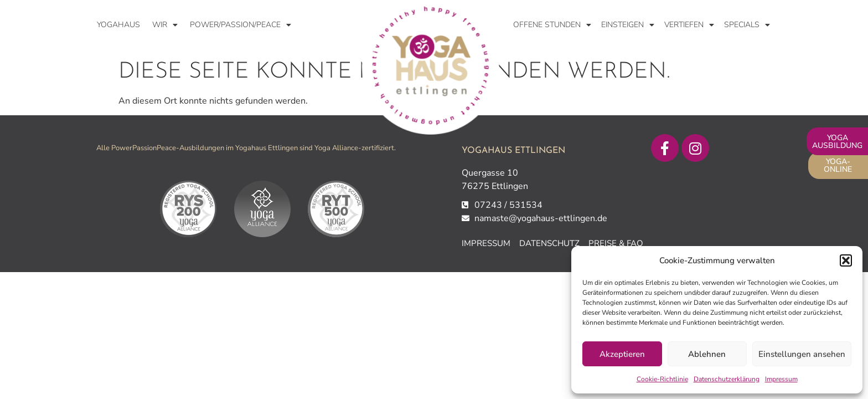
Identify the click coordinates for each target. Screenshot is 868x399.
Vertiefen (689, 25)
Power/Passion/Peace (241, 25)
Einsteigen (628, 25)
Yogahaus (118, 25)
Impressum (781, 379)
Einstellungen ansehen (802, 354)
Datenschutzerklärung (727, 379)
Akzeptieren (622, 354)
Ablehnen (707, 354)
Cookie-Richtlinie (662, 379)
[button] (846, 260)
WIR (165, 25)
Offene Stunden (552, 25)
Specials (747, 25)
